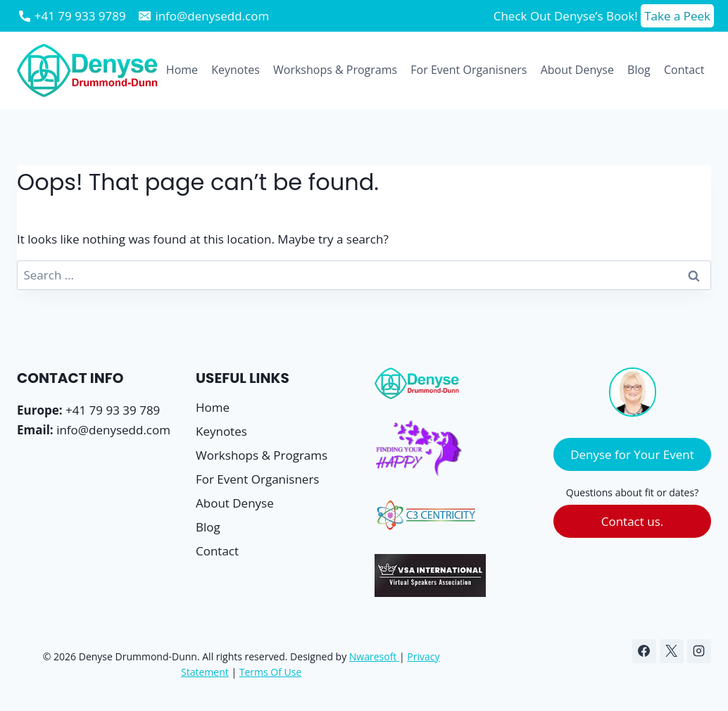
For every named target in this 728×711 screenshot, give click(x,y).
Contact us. (632, 521)
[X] (672, 651)
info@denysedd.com (113, 430)
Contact (684, 70)
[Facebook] (644, 651)
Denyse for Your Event (632, 454)
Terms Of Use (271, 672)
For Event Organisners (469, 70)
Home (182, 70)
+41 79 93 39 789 (113, 410)
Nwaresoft (373, 656)
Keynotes (236, 70)
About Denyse (577, 70)
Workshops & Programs (335, 70)
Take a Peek (677, 16)
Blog (639, 70)
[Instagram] (699, 651)
